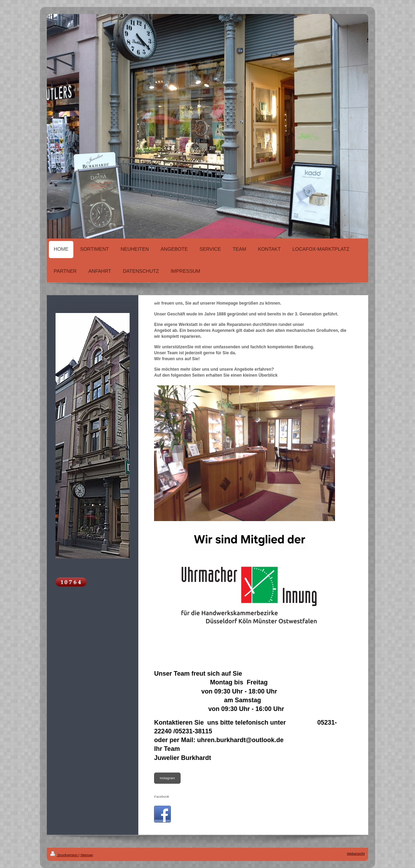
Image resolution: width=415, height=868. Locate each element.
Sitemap (87, 855)
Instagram (167, 778)
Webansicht (356, 853)
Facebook (162, 796)
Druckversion (64, 855)
